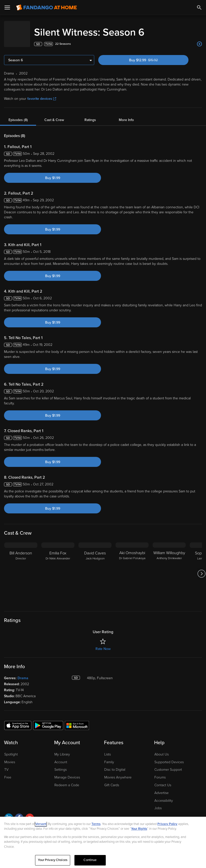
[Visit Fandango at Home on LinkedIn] (9, 814)
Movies (10, 757)
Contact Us (163, 780)
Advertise (162, 788)
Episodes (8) (18, 115)
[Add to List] (199, 39)
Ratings (90, 115)
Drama (23, 673)
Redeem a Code (67, 780)
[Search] (199, 8)
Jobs (158, 803)
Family (109, 757)
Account (61, 757)
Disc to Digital (115, 765)
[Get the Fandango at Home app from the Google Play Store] (48, 720)
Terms (96, 824)
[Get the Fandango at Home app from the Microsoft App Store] (77, 720)
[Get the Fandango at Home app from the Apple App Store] (18, 720)
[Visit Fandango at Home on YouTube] (30, 814)
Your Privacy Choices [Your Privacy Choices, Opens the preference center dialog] (53, 860)
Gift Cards (112, 780)
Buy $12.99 (152, 55)
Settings (61, 765)
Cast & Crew (54, 115)
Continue (90, 860)
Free (8, 772)
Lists (108, 749)
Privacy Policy (167, 824)
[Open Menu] (7, 8)
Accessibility (164, 796)
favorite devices (42, 94)
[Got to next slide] (201, 569)
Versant (41, 824)
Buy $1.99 (53, 173)
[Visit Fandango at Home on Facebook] (19, 814)
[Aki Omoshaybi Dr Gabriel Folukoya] (132, 569)
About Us (162, 749)
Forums (160, 772)
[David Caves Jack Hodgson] (95, 569)
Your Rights (139, 829)
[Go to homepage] (46, 8)
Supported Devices (169, 757)
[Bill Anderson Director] (21, 569)
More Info (126, 115)
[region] (103, 842)
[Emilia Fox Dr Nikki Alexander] (58, 569)
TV (6, 765)
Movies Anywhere (118, 772)
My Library (62, 749)
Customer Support (168, 765)
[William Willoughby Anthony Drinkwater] (169, 569)
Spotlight (11, 749)
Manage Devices (67, 772)
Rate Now (103, 644)
